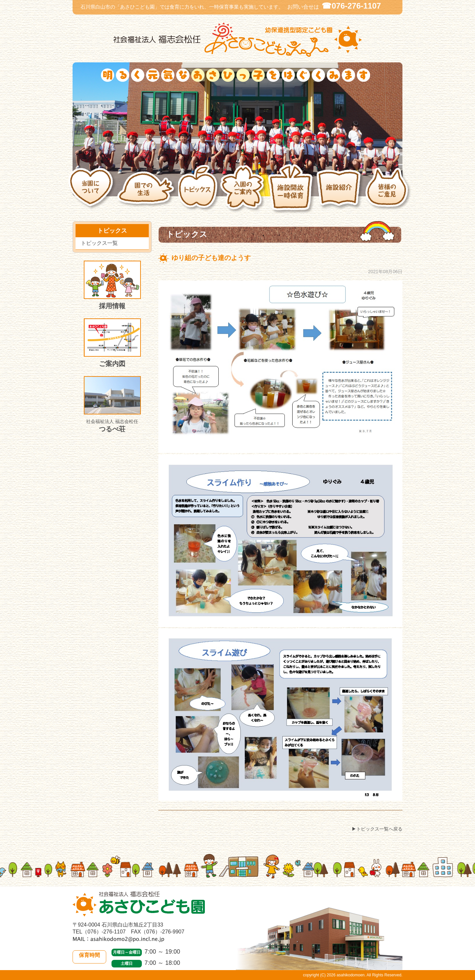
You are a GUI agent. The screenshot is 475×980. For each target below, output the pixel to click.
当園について (92, 192)
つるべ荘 (112, 404)
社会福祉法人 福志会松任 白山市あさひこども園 (237, 40)
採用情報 (112, 285)
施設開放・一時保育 (292, 192)
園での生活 (147, 192)
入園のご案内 (244, 192)
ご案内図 (112, 343)
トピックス (199, 192)
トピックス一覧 (99, 243)
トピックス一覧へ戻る (379, 829)
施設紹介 (341, 192)
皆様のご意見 (389, 192)
